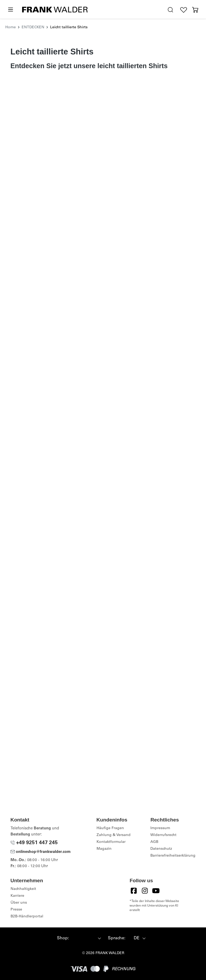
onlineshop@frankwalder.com (41, 852)
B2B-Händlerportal (27, 917)
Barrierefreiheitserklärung (173, 856)
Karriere (17, 896)
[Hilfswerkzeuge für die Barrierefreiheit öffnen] (158, 10)
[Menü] (10, 10)
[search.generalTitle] (170, 10)
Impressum (160, 828)
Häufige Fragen (110, 828)
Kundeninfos (112, 820)
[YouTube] (156, 891)
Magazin (104, 849)
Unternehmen (27, 881)
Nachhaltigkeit (23, 889)
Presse (16, 910)
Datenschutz (161, 849)
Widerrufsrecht (163, 835)
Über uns (19, 903)
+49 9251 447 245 (34, 843)
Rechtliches (165, 820)
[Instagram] (145, 891)
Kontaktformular (111, 842)
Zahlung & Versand (114, 835)
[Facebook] (134, 891)
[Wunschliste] (184, 10)
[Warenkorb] (195, 10)
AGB (154, 842)
